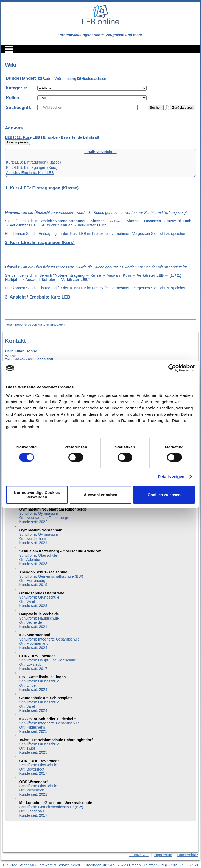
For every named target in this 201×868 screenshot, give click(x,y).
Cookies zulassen (164, 495)
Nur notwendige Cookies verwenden (37, 495)
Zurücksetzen (183, 108)
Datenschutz (188, 855)
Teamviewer (139, 855)
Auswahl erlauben (100, 495)
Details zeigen (171, 477)
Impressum (163, 855)
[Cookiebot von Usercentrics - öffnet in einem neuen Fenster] (172, 368)
